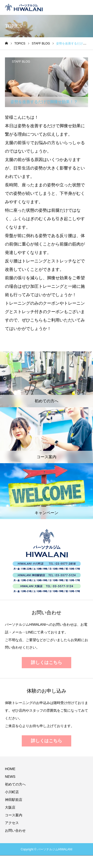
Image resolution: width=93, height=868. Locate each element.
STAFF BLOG (21, 62)
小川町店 (12, 792)
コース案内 (14, 815)
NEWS (10, 777)
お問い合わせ (15, 830)
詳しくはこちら (46, 662)
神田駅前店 (14, 800)
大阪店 (10, 807)
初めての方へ (15, 784)
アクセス (12, 823)
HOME (10, 769)
